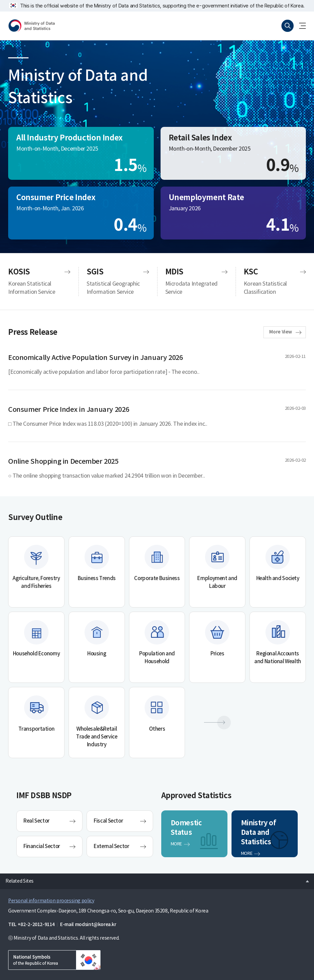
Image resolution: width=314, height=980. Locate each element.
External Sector (111, 847)
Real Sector (36, 821)
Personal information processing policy (51, 901)
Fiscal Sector (108, 821)
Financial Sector (42, 847)
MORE (176, 844)
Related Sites (17, 879)
